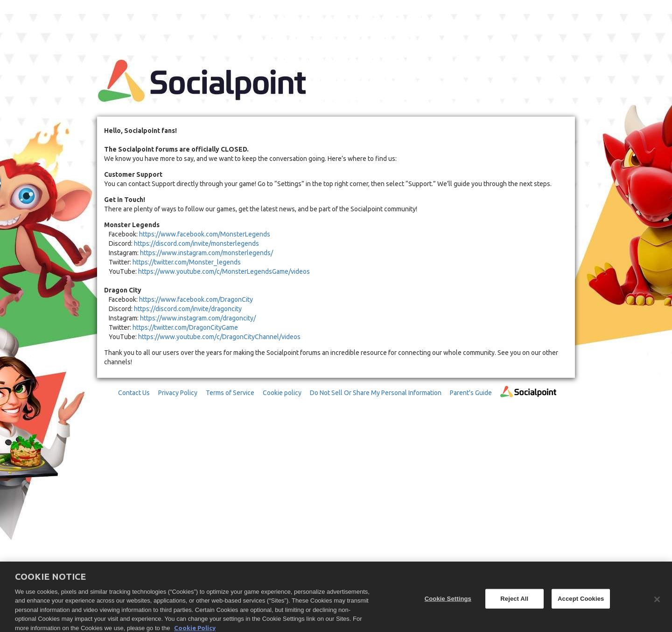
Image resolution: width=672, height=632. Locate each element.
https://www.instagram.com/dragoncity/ (198, 318)
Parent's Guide (471, 393)
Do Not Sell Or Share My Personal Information (376, 393)
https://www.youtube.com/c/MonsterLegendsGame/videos (224, 271)
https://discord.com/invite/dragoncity (188, 309)
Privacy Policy (178, 393)
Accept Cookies (581, 601)
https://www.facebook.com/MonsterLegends (205, 234)
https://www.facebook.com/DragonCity (196, 299)
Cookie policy (282, 393)
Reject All (514, 601)
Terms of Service (230, 393)
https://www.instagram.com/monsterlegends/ (206, 253)
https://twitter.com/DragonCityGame (185, 327)
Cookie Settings (448, 601)
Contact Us (134, 393)
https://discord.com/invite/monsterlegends (196, 243)
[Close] (657, 602)
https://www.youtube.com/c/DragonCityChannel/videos (219, 337)
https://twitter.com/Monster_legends (187, 262)
